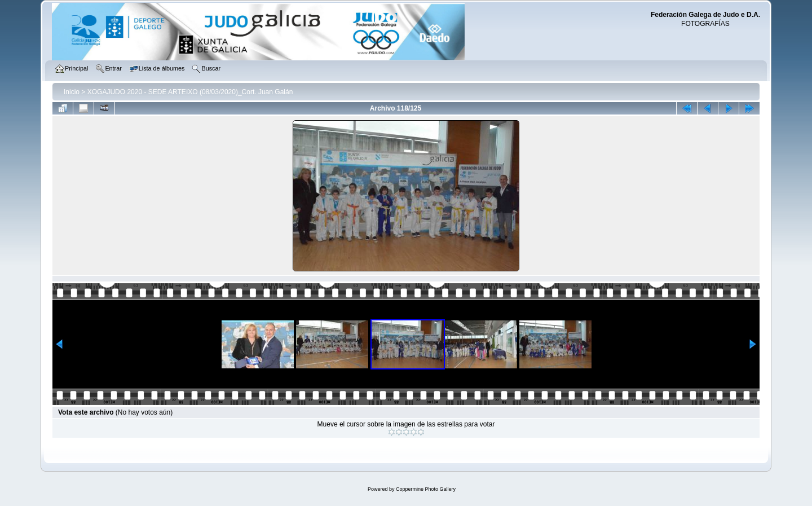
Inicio (72, 92)
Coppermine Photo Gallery (426, 489)
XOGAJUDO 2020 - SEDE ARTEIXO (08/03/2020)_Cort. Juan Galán (190, 92)
